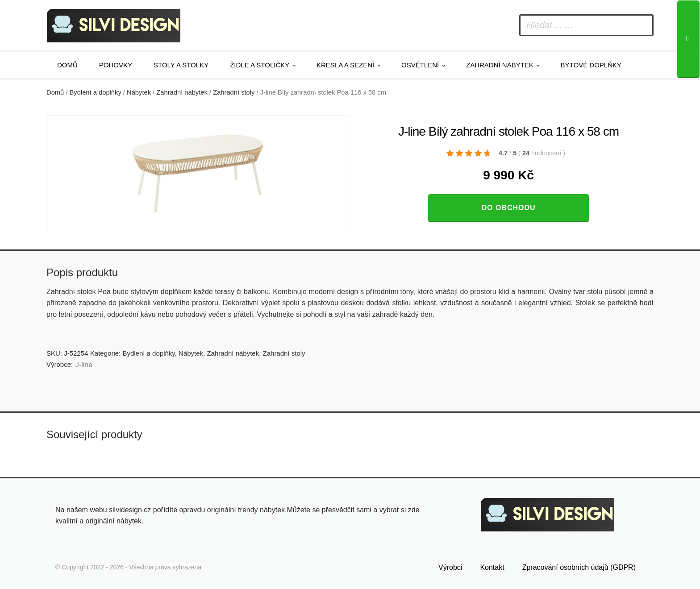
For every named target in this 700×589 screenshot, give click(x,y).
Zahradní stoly (234, 92)
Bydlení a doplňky (96, 92)
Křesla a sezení (345, 65)
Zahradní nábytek (500, 65)
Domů (67, 65)
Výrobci (450, 565)
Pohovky (116, 65)
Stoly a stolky (181, 65)
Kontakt (492, 565)
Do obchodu (508, 208)
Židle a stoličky (260, 65)
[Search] (688, 39)
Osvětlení (420, 65)
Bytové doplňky (591, 65)
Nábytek (139, 92)
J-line (84, 365)
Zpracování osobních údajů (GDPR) (579, 565)
